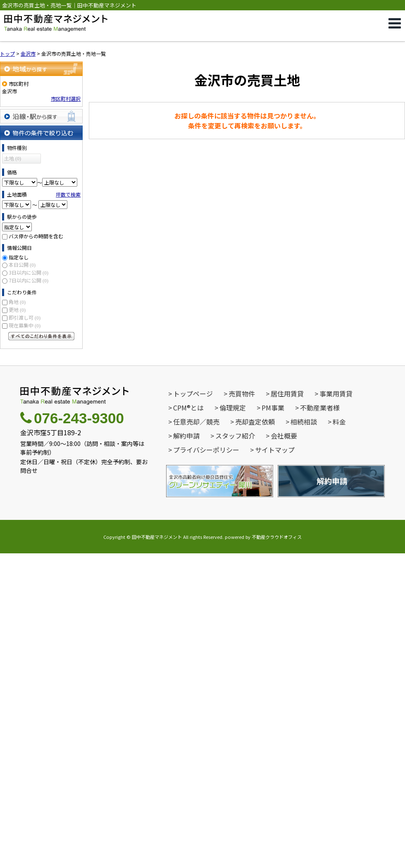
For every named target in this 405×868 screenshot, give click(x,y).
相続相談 (304, 422)
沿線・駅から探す (41, 116)
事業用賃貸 (336, 394)
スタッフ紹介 (235, 436)
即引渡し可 (25, 317)
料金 (339, 422)
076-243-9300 (72, 418)
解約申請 (186, 436)
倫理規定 (233, 408)
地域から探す (41, 69)
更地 (17, 309)
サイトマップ (275, 450)
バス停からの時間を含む (36, 236)
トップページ (193, 394)
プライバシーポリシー (206, 450)
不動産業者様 (320, 408)
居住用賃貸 (287, 394)
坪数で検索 (68, 194)
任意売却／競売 (196, 422)
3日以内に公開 (29, 272)
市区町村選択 (66, 98)
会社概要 (284, 436)
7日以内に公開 (29, 280)
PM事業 (273, 408)
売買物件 (242, 394)
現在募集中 (25, 325)
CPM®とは (188, 408)
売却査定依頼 (255, 422)
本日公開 (22, 264)
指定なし (19, 257)
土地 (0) (13, 159)
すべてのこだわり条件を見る (41, 336)
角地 (17, 302)
